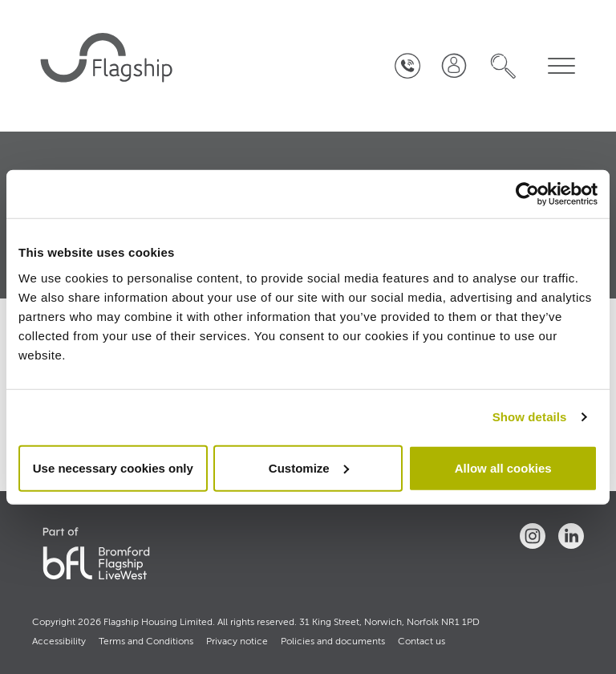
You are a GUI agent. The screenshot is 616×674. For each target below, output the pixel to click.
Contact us (421, 642)
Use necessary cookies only (113, 467)
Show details (530, 417)
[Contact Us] (408, 66)
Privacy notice (237, 642)
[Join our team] (454, 66)
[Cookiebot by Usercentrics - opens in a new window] (527, 194)
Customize (309, 467)
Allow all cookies (503, 467)
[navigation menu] (561, 66)
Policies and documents (333, 642)
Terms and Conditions (146, 642)
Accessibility (59, 642)
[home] (109, 66)
